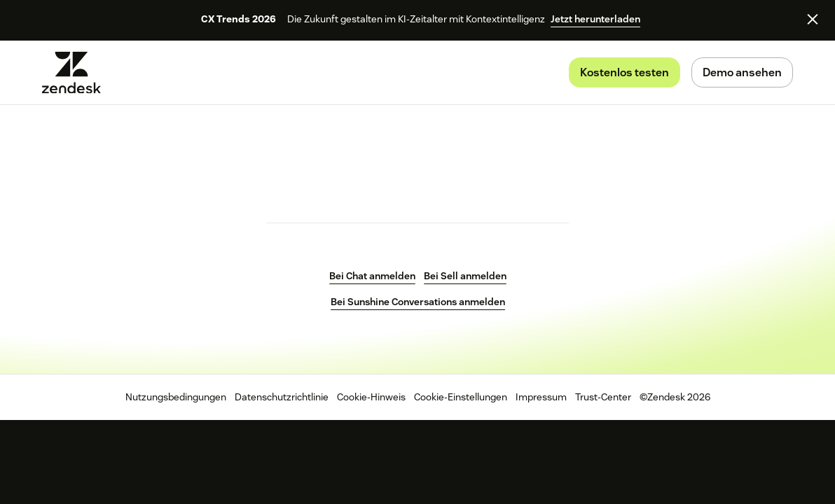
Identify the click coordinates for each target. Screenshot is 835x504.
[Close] (813, 19)
